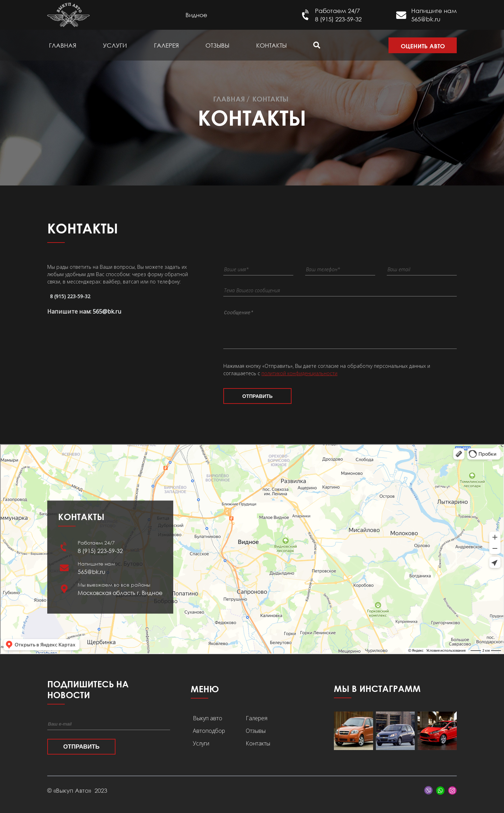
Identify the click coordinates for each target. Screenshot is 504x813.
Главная (63, 45)
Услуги (115, 45)
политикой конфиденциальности (299, 380)
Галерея (166, 45)
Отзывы (217, 45)
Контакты (271, 45)
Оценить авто (423, 46)
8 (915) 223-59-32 (338, 19)
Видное (196, 15)
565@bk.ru (426, 19)
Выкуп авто (208, 724)
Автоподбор (209, 737)
